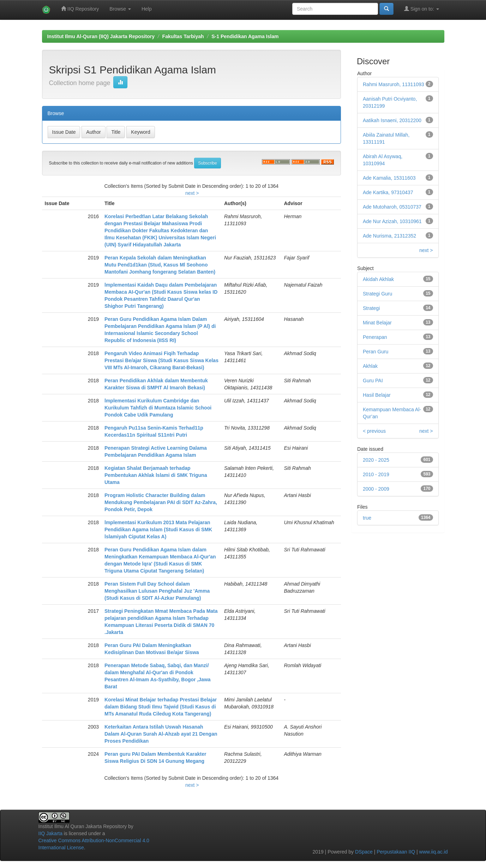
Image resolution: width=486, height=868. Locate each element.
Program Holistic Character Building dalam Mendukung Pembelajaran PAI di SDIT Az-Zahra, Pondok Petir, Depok (161, 502)
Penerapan (375, 337)
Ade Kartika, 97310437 (388, 192)
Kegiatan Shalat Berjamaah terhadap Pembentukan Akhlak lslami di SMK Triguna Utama (156, 475)
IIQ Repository (80, 9)
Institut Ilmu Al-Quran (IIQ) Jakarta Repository (101, 36)
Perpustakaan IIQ (396, 852)
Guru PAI (373, 381)
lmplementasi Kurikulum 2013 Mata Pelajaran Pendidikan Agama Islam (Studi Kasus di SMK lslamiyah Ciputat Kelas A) (158, 529)
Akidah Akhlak (378, 279)
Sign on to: (422, 9)
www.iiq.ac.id (434, 852)
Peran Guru (376, 352)
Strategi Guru (377, 294)
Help (147, 9)
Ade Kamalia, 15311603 (389, 178)
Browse (120, 9)
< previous (374, 431)
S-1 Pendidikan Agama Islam (245, 36)
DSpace (364, 852)
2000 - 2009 (376, 489)
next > (192, 193)
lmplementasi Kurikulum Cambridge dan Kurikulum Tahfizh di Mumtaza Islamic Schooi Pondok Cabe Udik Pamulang (158, 408)
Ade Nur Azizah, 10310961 (392, 221)
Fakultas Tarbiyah (183, 36)
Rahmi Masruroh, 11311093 (394, 84)
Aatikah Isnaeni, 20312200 (392, 120)
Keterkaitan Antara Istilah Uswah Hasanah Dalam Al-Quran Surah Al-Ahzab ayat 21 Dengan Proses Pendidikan (161, 734)
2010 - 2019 (376, 474)
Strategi (371, 308)
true (367, 518)
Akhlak (370, 366)
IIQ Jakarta (50, 833)
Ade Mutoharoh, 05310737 (392, 207)
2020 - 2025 (376, 460)
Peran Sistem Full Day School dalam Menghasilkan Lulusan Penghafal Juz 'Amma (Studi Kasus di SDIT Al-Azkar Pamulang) (157, 591)
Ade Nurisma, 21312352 (389, 236)
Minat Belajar (377, 323)
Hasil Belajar (377, 395)
